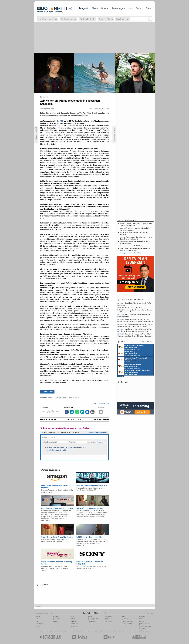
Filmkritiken (65, 631)
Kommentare (47, 392)
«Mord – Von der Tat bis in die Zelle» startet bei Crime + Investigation (136, 225)
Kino (130, 8)
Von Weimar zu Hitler (47, 19)
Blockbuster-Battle (127, 623)
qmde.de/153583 (104, 404)
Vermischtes (74, 620)
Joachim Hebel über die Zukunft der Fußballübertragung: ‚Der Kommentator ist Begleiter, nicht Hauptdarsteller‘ (135, 310)
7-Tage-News (40, 623)
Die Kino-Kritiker (126, 620)
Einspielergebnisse (127, 622)
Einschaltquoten (87, 631)
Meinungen (119, 8)
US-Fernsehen (74, 627)
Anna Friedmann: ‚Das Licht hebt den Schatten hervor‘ (134, 316)
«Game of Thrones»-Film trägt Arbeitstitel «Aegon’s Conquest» (134, 229)
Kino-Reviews (109, 622)
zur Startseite (74, 419)
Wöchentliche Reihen (94, 618)
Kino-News (125, 618)
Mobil (38, 622)
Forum (139, 8)
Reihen (55, 620)
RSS (37, 618)
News (95, 8)
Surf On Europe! (61, 398)
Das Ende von (123, 19)
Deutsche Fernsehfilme (138, 631)
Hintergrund (57, 618)
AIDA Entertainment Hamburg (132, 360)
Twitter (38, 627)
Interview (56, 622)
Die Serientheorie (69, 19)
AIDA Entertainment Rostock (135, 372)
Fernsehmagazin (56, 631)
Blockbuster (102, 631)
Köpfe (72, 625)
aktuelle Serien (118, 631)
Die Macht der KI (88, 19)
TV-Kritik (107, 620)
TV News (79, 631)
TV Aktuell (48, 631)
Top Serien (148, 631)
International (74, 623)
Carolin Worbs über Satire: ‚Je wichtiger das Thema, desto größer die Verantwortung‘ (135, 330)
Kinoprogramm (127, 631)
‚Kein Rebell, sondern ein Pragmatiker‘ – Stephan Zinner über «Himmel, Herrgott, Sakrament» (135, 335)
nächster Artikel (101, 419)
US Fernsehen (73, 631)
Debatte (107, 618)
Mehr (149, 8)
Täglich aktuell (92, 622)
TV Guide (95, 631)
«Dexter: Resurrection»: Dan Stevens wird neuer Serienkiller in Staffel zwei (136, 238)
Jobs (141, 620)
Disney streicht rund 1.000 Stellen (132, 246)
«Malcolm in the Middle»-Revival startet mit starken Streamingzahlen (135, 249)
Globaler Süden (106, 19)
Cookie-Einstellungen (145, 626)
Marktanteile (91, 620)
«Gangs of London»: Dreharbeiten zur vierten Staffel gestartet (135, 242)
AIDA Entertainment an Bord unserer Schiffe (131, 347)
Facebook (39, 625)
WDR (61, 121)
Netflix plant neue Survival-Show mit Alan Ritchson (134, 233)
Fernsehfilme (109, 631)
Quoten (105, 8)
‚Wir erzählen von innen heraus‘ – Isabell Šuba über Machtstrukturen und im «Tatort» (135, 325)
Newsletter (39, 620)
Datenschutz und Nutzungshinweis (144, 624)
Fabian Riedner (48, 109)
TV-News (73, 618)
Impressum (142, 628)
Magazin (84, 8)
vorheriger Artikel (48, 419)
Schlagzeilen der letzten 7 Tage (131, 253)
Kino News (41, 631)
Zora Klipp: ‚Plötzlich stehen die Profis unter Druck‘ (134, 304)
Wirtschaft (73, 622)
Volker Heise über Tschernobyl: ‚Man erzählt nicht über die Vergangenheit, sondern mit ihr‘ (135, 320)
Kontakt (141, 622)
